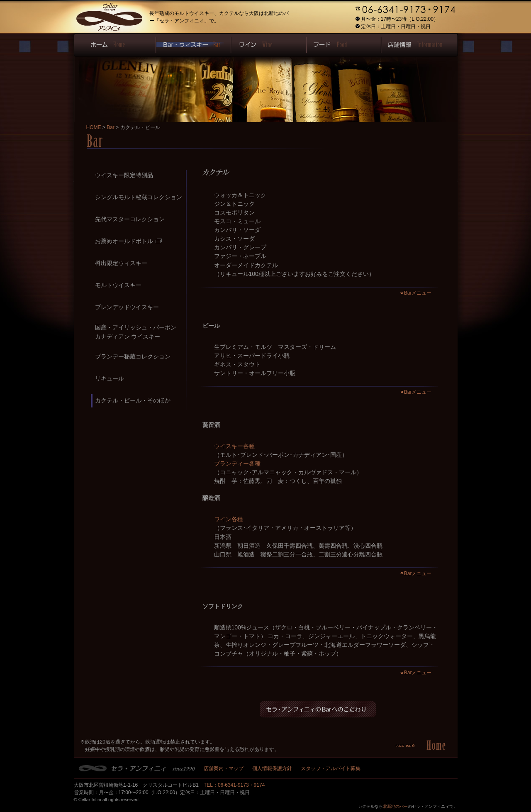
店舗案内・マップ (224, 768)
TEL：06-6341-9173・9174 (234, 785)
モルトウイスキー (118, 285)
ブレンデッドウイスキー (127, 307)
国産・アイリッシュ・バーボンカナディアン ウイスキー (136, 332)
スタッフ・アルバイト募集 (331, 768)
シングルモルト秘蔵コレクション (139, 197)
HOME (94, 127)
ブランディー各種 (237, 463)
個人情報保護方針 (272, 768)
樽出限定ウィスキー (121, 263)
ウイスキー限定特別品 (124, 175)
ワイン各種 (229, 519)
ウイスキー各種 (234, 446)
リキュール (110, 378)
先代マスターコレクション (130, 219)
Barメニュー (418, 293)
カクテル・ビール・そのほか (133, 400)
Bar (111, 127)
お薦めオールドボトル (128, 241)
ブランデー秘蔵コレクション (133, 356)
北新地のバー (395, 806)
